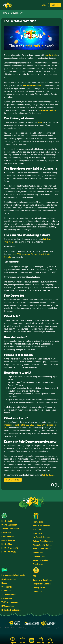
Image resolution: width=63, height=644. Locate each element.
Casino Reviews (8, 540)
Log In (43, 5)
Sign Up (55, 5)
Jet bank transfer (9, 595)
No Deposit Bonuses (41, 537)
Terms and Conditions (42, 580)
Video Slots (38, 553)
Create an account (9, 525)
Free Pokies (38, 564)
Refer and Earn (8, 536)
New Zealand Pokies (42, 549)
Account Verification (10, 529)
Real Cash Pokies (40, 560)
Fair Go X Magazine (10, 548)
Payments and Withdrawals (13, 575)
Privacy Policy (39, 588)
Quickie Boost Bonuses (43, 541)
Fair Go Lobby (7, 521)
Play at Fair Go (13, 480)
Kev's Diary (6, 533)
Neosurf (5, 583)
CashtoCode (7, 598)
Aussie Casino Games (42, 545)
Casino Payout (39, 556)
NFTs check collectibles (11, 610)
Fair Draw (37, 529)
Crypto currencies (9, 579)
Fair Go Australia (9, 552)
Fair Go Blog (7, 544)
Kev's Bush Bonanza (41, 526)
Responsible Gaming (42, 584)
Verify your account (10, 602)
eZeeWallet (6, 591)
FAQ (35, 576)
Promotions (38, 522)
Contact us (37, 592)
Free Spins (38, 533)
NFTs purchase (8, 606)
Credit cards (7, 587)
